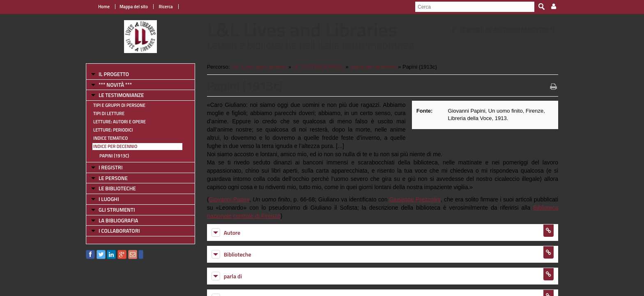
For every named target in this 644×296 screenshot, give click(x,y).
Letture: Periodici (113, 130)
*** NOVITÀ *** (115, 85)
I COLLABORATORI (119, 231)
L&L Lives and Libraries (259, 67)
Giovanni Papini (229, 199)
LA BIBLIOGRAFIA (118, 220)
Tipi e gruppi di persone (119, 105)
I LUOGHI (109, 199)
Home (104, 7)
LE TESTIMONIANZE (121, 95)
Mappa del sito (134, 7)
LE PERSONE (113, 178)
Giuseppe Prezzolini (415, 199)
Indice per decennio (115, 146)
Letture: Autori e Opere (120, 122)
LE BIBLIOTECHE (117, 188)
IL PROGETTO (114, 74)
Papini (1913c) (114, 156)
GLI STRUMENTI (117, 210)
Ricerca (165, 7)
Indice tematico (110, 138)
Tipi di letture (109, 113)
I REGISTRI (110, 167)
